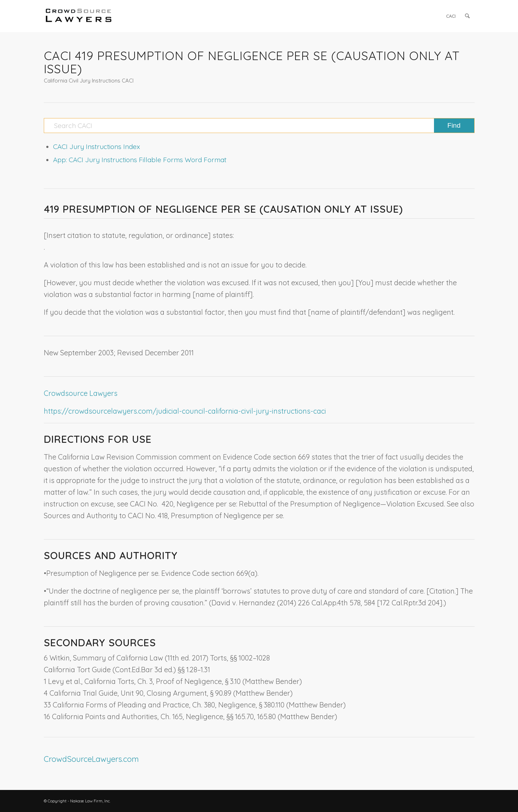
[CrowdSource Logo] (79, 16)
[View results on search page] (454, 126)
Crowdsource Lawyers (81, 393)
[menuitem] (451, 16)
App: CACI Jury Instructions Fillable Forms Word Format (140, 160)
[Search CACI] (259, 126)
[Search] (467, 16)
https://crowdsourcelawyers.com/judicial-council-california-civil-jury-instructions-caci (185, 411)
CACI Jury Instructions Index (96, 147)
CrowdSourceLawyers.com (91, 759)
